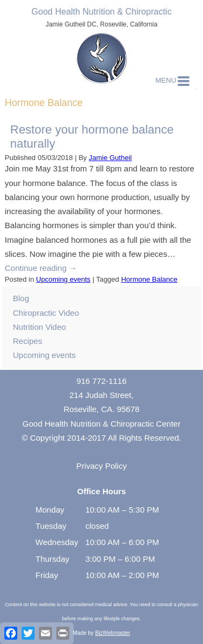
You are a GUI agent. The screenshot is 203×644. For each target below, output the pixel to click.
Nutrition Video (40, 327)
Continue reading (41, 268)
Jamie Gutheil (110, 158)
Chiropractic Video (46, 313)
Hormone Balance (149, 279)
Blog (21, 298)
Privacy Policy (101, 466)
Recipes (28, 341)
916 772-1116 (101, 381)
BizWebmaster (113, 633)
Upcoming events (63, 279)
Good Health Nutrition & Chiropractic (101, 12)
